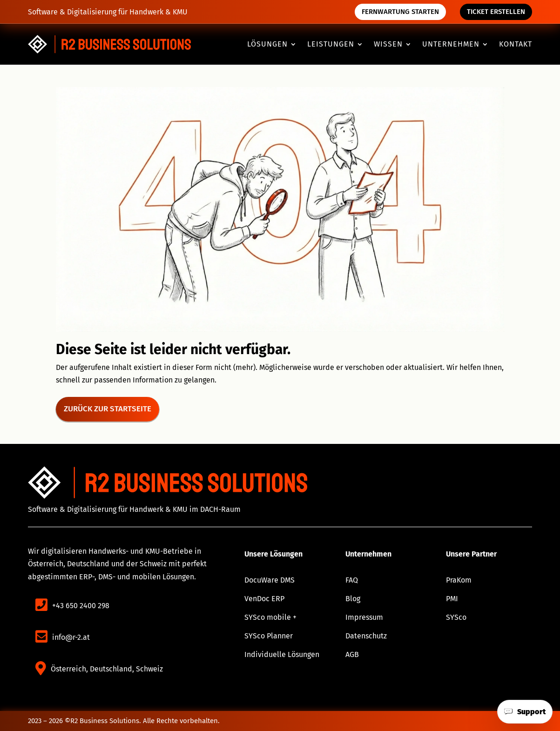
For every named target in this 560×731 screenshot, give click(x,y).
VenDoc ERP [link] (264, 599)
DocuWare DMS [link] (270, 580)
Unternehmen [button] (451, 45)
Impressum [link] (364, 617)
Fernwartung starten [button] (400, 12)
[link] (109, 44)
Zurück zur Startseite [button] (108, 409)
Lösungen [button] (267, 45)
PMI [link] (452, 599)
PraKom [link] (459, 580)
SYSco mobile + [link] (270, 617)
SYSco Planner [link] (269, 636)
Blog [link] (353, 599)
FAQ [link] (352, 580)
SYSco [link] (456, 617)
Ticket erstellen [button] (496, 12)
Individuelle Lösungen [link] (282, 654)
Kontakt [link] (516, 45)
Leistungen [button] (331, 45)
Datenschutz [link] (366, 636)
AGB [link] (352, 654)
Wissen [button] (388, 45)
